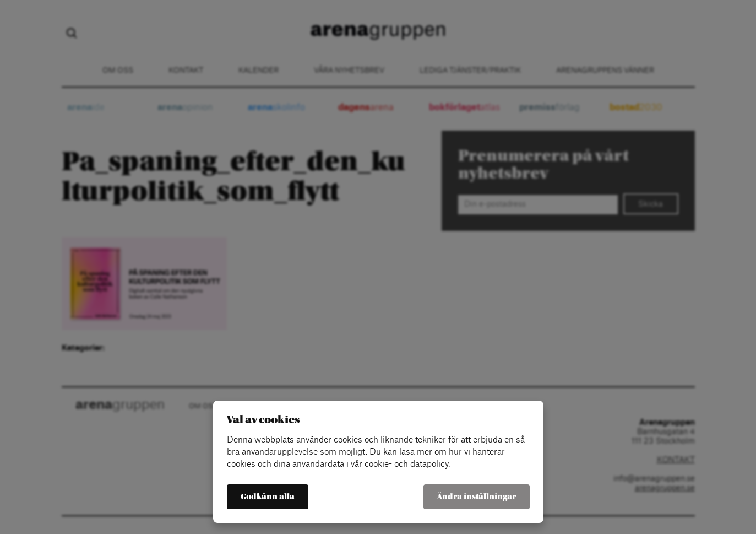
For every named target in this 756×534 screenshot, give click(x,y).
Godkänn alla (268, 497)
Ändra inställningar (477, 497)
